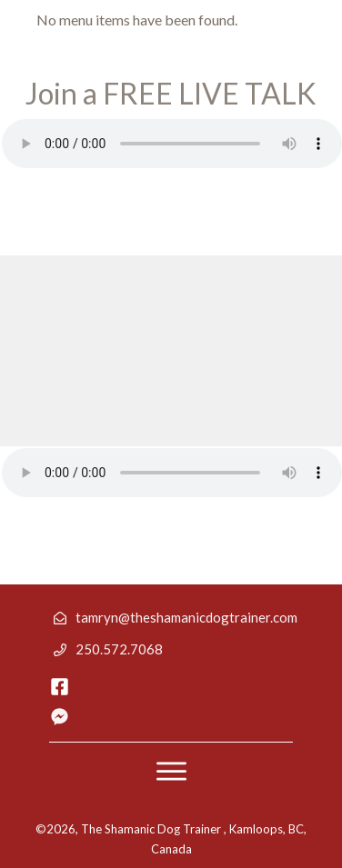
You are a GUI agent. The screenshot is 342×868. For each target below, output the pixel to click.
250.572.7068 (119, 649)
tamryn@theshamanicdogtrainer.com (186, 617)
